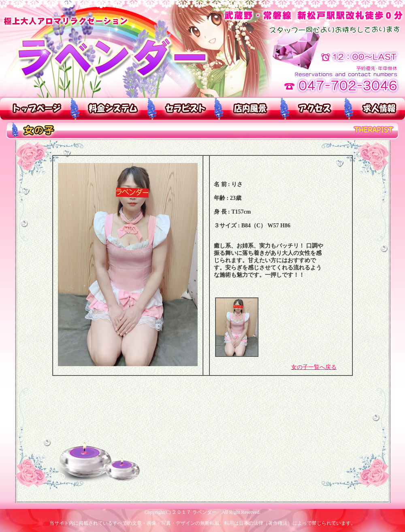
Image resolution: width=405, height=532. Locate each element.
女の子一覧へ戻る (314, 367)
